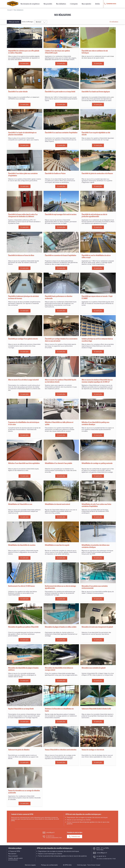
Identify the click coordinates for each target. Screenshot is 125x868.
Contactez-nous (75, 836)
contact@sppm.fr (50, 832)
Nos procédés (48, 4)
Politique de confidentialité (49, 865)
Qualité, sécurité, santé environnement (15, 859)
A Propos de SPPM (14, 851)
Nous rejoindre (86, 4)
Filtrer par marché (14, 22)
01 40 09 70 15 (50, 836)
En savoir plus (25, 64)
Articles (98, 4)
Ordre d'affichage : (28, 22)
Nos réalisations (61, 4)
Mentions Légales (30, 865)
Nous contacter (13, 856)
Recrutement (12, 854)
